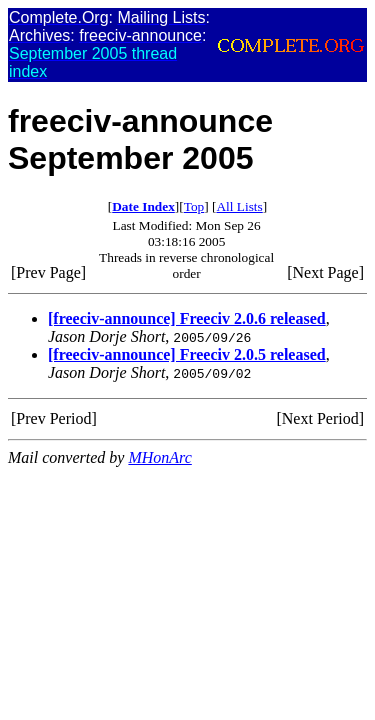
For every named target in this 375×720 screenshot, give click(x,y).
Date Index (143, 206)
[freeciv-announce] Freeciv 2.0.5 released (187, 354)
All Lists (239, 206)
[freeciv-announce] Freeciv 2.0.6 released (187, 318)
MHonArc (159, 457)
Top (194, 206)
